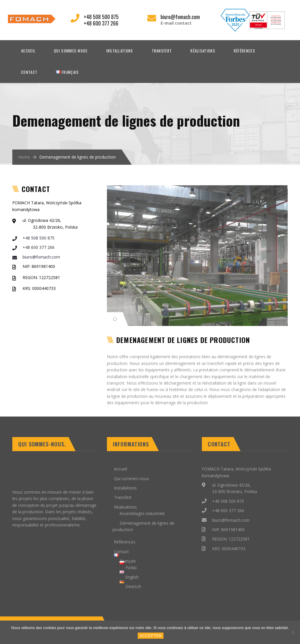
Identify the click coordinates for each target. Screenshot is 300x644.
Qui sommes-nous (71, 51)
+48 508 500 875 (33, 238)
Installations (120, 51)
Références (244, 51)
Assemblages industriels (142, 513)
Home (24, 157)
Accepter (151, 637)
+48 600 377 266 (33, 247)
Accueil (28, 51)
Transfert (162, 51)
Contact (29, 72)
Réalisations (203, 51)
